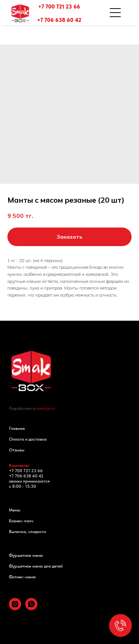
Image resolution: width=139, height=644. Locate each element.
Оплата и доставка (28, 439)
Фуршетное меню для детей (36, 566)
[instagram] (15, 608)
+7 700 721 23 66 (59, 7)
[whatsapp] (31, 608)
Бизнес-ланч (21, 521)
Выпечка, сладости (27, 532)
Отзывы (17, 450)
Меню (15, 510)
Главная (17, 428)
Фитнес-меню (22, 577)
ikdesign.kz (46, 408)
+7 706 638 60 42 (59, 20)
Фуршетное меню (26, 555)
